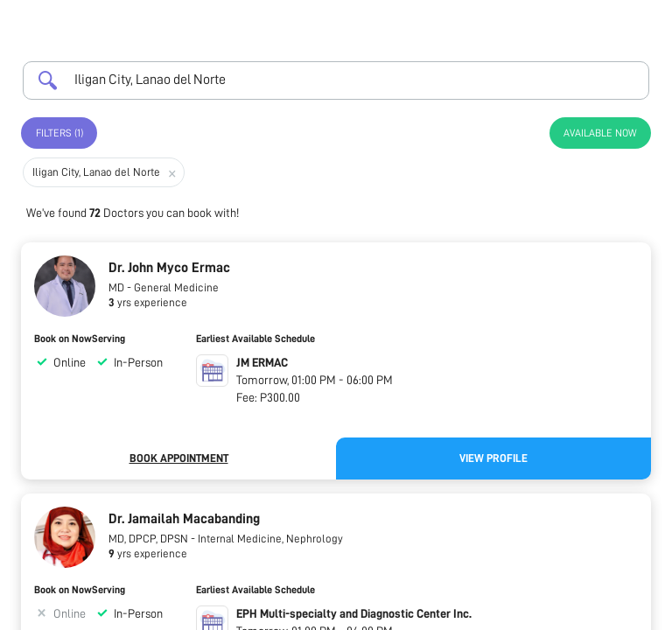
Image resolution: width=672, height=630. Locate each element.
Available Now (600, 133)
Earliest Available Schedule (255, 339)
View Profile (493, 458)
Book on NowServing (80, 339)
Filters (59, 133)
